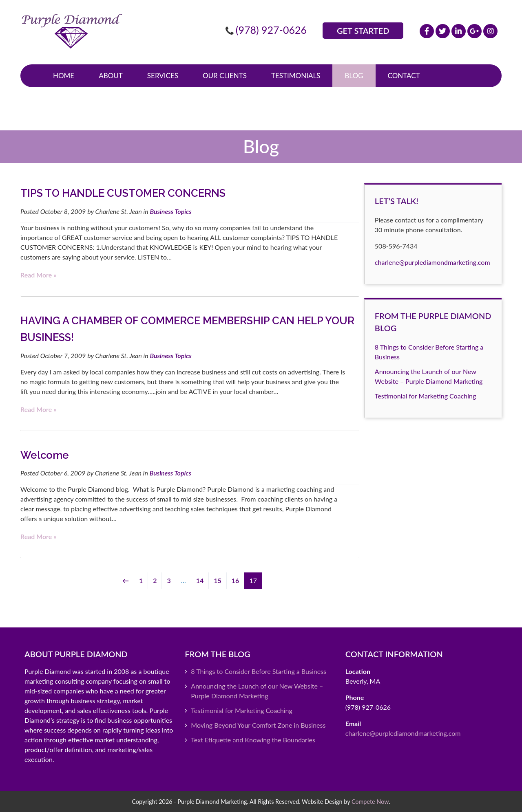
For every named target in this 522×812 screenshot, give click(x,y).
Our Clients (225, 76)
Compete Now (370, 802)
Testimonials (296, 76)
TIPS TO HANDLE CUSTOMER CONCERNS (123, 193)
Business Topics (170, 211)
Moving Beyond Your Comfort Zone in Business (258, 725)
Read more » (38, 275)
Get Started (363, 31)
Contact (404, 76)
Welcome (45, 455)
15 (218, 580)
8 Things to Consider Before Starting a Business (259, 671)
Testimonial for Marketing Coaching (425, 396)
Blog (354, 76)
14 (200, 580)
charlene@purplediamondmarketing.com (432, 262)
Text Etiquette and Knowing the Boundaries (253, 740)
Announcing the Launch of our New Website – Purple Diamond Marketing (257, 691)
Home (64, 76)
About (111, 76)
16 (236, 580)
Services (163, 76)
